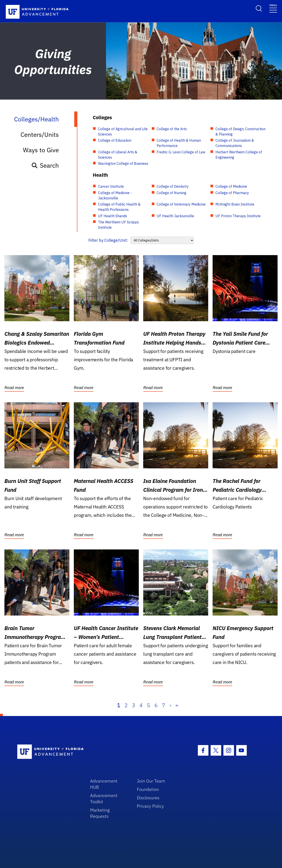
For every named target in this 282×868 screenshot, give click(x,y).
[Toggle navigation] (273, 8)
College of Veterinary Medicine (181, 204)
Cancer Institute (111, 186)
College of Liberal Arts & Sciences (118, 155)
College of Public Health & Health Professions (119, 207)
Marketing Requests (100, 813)
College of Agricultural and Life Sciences (123, 132)
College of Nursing (172, 193)
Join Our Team (151, 781)
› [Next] (170, 705)
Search (45, 165)
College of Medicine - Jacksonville (115, 195)
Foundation (148, 789)
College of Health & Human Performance (179, 143)
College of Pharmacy (232, 193)
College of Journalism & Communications (235, 143)
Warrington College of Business (123, 163)
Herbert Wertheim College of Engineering (239, 155)
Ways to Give (41, 150)
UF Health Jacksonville (175, 216)
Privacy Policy (150, 806)
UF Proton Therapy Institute (238, 216)
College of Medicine (231, 186)
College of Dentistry (173, 186)
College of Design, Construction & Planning (240, 132)
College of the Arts (172, 129)
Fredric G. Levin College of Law (181, 152)
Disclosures (148, 798)
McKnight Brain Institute (235, 204)
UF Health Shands (113, 216)
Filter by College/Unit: (108, 240)
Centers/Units (40, 134)
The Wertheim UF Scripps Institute (118, 225)
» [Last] (177, 705)
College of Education (115, 140)
